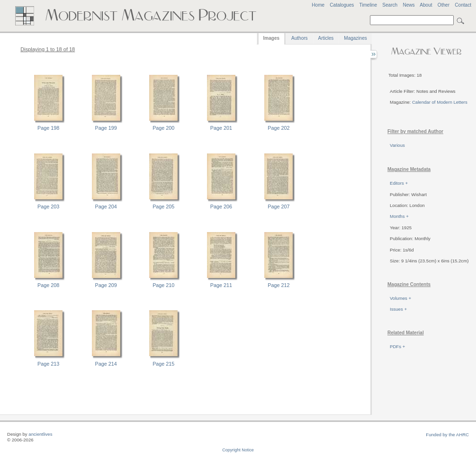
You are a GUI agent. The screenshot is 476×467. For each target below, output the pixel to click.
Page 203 (48, 207)
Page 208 (48, 285)
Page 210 (163, 285)
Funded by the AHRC (447, 435)
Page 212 (278, 285)
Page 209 (106, 285)
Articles (326, 38)
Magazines (355, 38)
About (426, 5)
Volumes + (400, 298)
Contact (463, 5)
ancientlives (40, 434)
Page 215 (163, 364)
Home (318, 5)
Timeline (368, 5)
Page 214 (106, 364)
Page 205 (163, 207)
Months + (399, 216)
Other (444, 5)
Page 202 (278, 128)
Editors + (399, 183)
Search (390, 5)
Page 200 (163, 128)
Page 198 (48, 128)
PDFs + (397, 346)
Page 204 (106, 207)
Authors (299, 38)
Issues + (398, 309)
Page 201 (221, 128)
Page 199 (106, 128)
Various (397, 145)
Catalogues (342, 5)
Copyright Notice (238, 450)
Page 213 (48, 364)
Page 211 (221, 285)
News (409, 5)
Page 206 (221, 207)
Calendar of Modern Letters (440, 102)
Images (271, 38)
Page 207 (278, 207)
